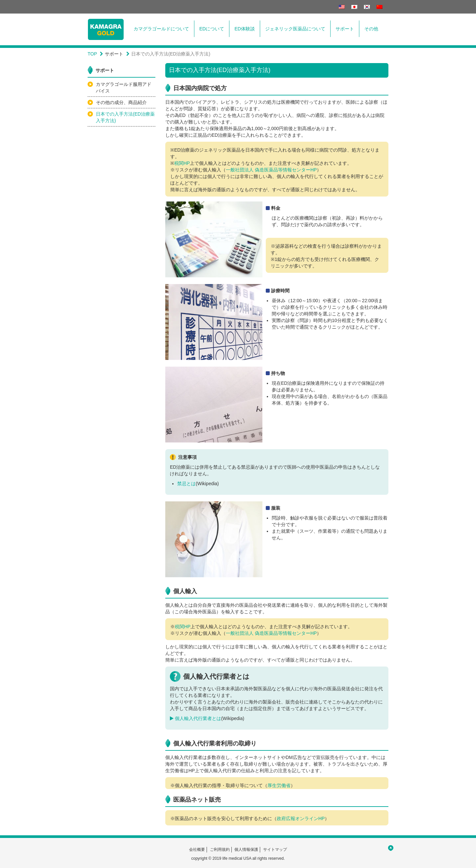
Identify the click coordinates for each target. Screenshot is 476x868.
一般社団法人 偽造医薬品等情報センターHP (271, 170)
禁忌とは (186, 484)
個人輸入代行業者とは (196, 718)
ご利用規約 (220, 850)
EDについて (212, 29)
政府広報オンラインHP (301, 818)
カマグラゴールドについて (161, 29)
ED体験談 (244, 29)
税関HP (182, 163)
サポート (345, 29)
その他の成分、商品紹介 (121, 102)
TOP (92, 54)
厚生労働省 (279, 785)
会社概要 (197, 850)
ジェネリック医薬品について (295, 29)
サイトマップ (275, 850)
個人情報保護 (246, 850)
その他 (371, 29)
